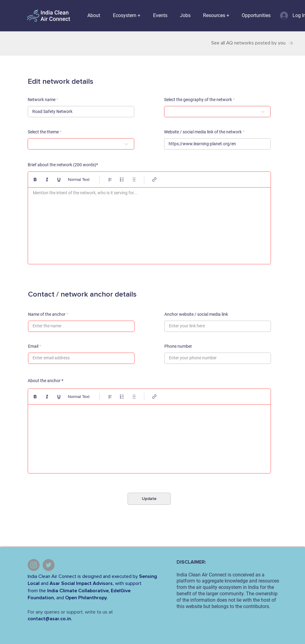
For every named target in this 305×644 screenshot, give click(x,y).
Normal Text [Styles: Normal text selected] (79, 179)
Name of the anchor (47, 314)
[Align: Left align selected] (110, 179)
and (45, 583)
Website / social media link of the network (203, 132)
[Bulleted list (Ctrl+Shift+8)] (134, 179)
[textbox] (149, 224)
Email (33, 346)
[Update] (149, 499)
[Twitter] (49, 565)
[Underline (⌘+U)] (59, 179)
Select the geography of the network (198, 100)
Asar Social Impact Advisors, (82, 583)
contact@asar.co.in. (50, 619)
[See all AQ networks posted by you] (250, 43)
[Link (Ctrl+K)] (154, 179)
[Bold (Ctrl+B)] (35, 179)
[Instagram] (34, 565)
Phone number (178, 346)
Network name (42, 100)
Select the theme (43, 132)
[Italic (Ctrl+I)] (47, 179)
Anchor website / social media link (196, 314)
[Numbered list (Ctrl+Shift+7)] (122, 179)
